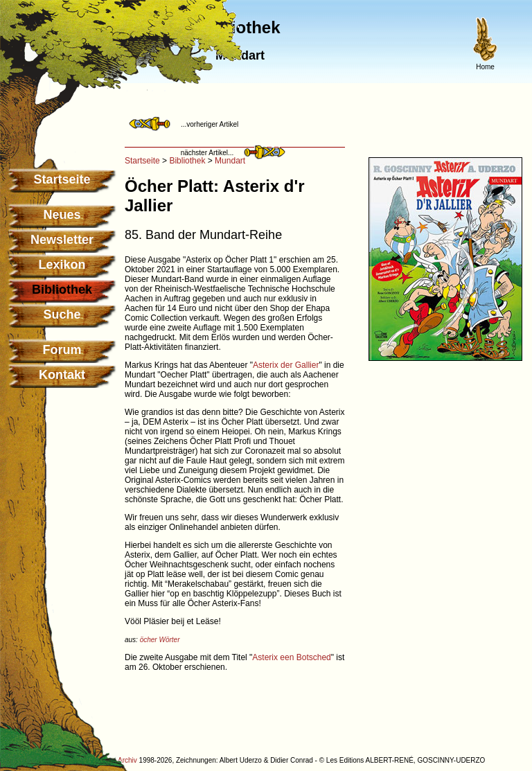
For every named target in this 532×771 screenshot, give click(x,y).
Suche (62, 314)
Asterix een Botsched (291, 657)
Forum (62, 350)
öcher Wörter (160, 640)
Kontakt (62, 375)
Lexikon (62, 265)
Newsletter (62, 240)
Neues (62, 215)
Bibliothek (187, 161)
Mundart (230, 161)
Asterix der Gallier (286, 365)
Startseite (62, 179)
